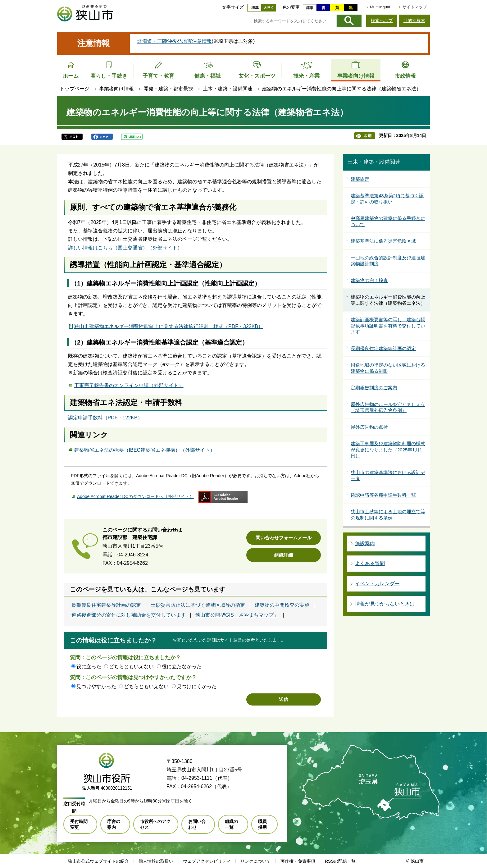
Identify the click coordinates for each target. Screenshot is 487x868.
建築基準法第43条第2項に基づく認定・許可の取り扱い (387, 199)
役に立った (89, 667)
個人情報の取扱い (156, 861)
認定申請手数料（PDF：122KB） (105, 418)
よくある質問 (370, 563)
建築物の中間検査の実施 (282, 605)
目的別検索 (414, 21)
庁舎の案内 (114, 824)
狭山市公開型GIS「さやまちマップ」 (237, 615)
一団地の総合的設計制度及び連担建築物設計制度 (388, 261)
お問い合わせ (197, 824)
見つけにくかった (197, 686)
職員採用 (262, 824)
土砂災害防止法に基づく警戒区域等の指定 (198, 605)
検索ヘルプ (382, 21)
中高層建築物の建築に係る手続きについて (388, 221)
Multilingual (380, 7)
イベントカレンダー (377, 584)
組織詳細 (284, 555)
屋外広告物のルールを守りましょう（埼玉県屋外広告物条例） (388, 407)
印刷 (367, 136)
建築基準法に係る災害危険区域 (383, 241)
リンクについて (256, 861)
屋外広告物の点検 (369, 427)
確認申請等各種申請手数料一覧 (383, 495)
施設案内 (365, 544)
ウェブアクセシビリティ (207, 861)
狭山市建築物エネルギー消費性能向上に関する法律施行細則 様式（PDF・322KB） (169, 326)
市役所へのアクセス (155, 824)
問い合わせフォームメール (284, 538)
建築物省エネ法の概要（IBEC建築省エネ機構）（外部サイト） (145, 449)
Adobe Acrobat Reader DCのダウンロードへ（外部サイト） (135, 496)
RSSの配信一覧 (340, 861)
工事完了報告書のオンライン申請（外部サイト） (129, 385)
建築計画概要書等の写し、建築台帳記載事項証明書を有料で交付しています (388, 326)
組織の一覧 (231, 824)
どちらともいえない (131, 667)
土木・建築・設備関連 (228, 89)
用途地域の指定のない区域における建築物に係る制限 (388, 368)
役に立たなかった (182, 667)
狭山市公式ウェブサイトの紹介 (98, 861)
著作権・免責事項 (298, 861)
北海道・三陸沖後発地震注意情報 (175, 41)
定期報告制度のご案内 (374, 388)
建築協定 (360, 179)
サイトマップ (415, 7)
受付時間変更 (79, 824)
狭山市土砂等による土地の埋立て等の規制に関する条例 (388, 515)
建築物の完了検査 (369, 280)
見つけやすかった (96, 686)
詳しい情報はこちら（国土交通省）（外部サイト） (125, 248)
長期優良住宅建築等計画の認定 (106, 605)
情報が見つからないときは (385, 604)
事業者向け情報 (116, 89)
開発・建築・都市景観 (168, 89)
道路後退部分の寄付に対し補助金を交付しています (129, 615)
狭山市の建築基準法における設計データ (388, 475)
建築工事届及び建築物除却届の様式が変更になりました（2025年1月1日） (388, 450)
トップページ (75, 89)
